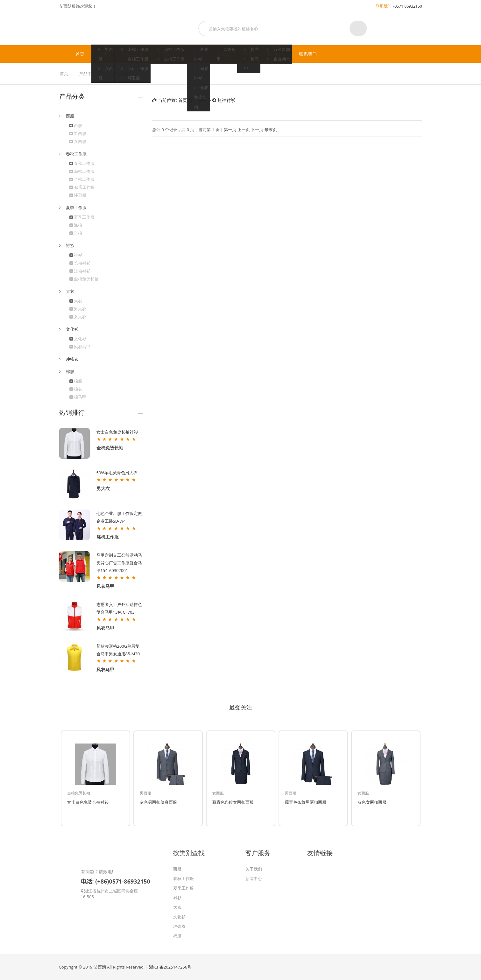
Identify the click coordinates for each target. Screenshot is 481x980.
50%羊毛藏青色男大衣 (117, 473)
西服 (103, 54)
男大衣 (78, 309)
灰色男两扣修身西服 (158, 802)
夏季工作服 (169, 54)
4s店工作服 (82, 187)
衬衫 (198, 54)
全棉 (76, 233)
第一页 (230, 130)
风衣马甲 (80, 347)
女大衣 (78, 317)
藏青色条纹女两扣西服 (233, 802)
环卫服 (78, 195)
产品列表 (122, 74)
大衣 (78, 301)
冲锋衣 (72, 359)
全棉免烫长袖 (84, 279)
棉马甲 (78, 397)
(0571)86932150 (408, 6)
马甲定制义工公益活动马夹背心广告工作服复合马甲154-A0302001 (119, 563)
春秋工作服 (132, 54)
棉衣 (76, 389)
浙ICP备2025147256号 (170, 967)
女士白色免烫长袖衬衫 (117, 432)
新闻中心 (276, 54)
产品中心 (88, 74)
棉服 (249, 54)
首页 (80, 54)
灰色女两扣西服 (372, 802)
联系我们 (308, 54)
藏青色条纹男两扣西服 (306, 802)
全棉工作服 (82, 179)
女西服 (78, 141)
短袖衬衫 (80, 271)
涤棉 (76, 225)
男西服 (78, 133)
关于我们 (254, 869)
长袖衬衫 (80, 263)
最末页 (271, 130)
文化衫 (223, 54)
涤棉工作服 (82, 171)
